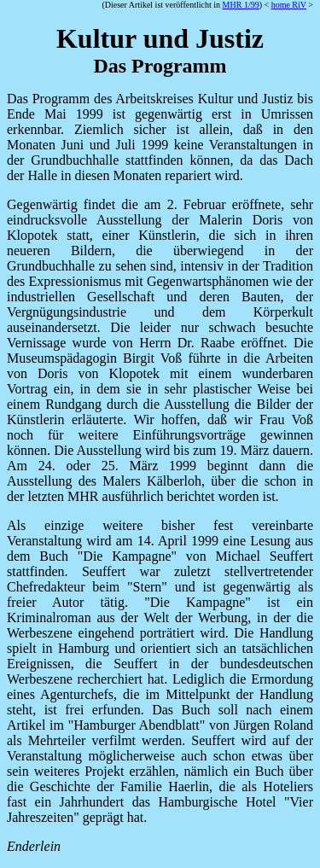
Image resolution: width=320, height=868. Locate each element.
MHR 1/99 (241, 5)
